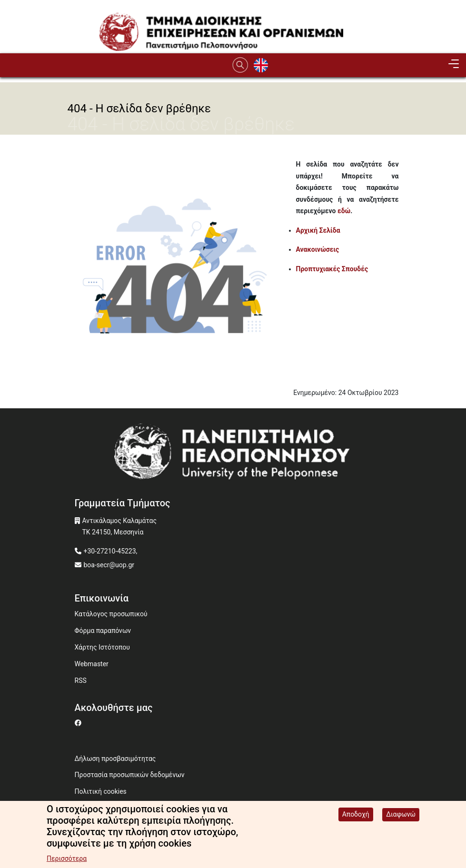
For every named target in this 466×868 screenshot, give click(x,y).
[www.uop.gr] (233, 454)
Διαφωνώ (401, 814)
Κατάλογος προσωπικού (111, 614)
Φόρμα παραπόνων (103, 631)
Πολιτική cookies (101, 791)
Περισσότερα (67, 858)
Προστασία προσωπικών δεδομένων (130, 775)
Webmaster (92, 664)
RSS (81, 681)
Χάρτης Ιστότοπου (102, 647)
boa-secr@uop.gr (109, 565)
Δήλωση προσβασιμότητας (115, 759)
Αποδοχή (356, 814)
